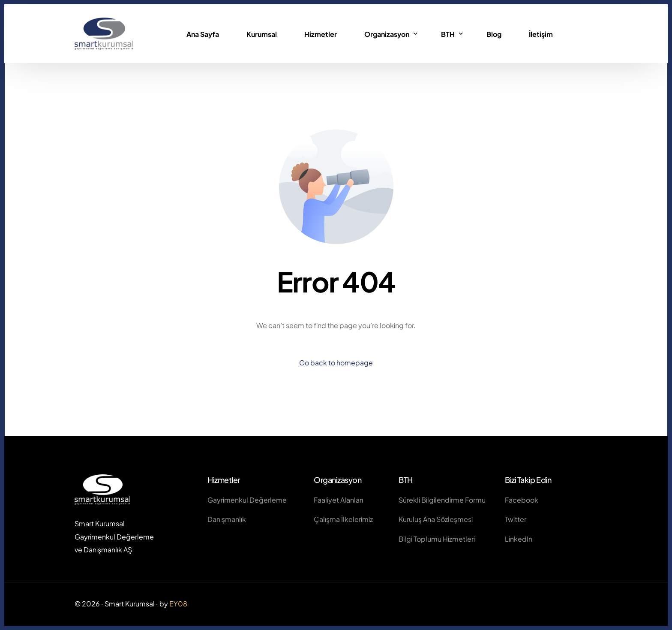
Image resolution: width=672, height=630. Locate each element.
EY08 (178, 604)
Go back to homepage (336, 363)
